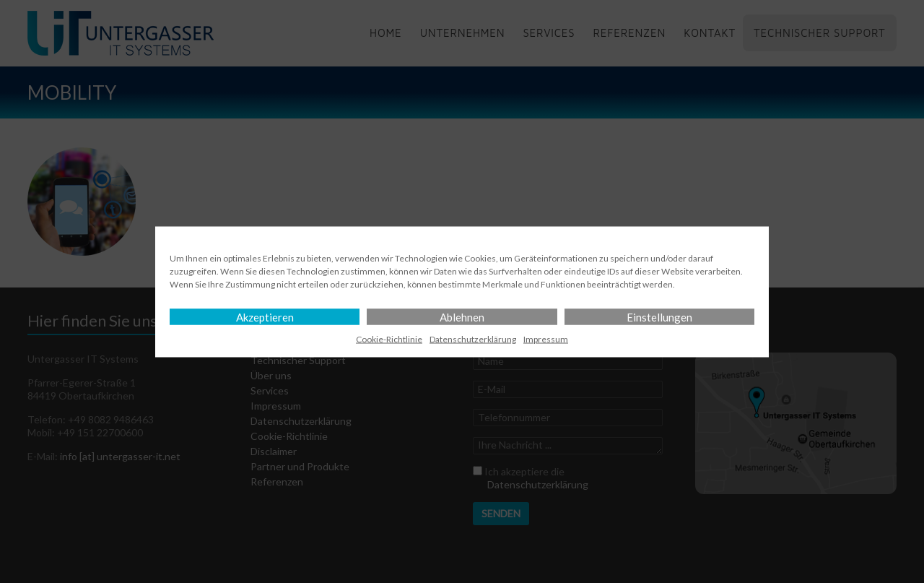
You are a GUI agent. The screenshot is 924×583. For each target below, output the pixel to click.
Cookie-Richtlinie (389, 338)
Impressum (546, 338)
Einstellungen (659, 316)
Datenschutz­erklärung (473, 338)
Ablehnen (462, 316)
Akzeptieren (265, 316)
